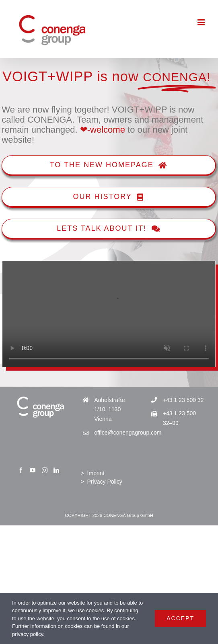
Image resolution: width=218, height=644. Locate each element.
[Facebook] (21, 470)
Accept (180, 618)
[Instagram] (45, 470)
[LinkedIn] (56, 470)
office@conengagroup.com (116, 433)
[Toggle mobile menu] (202, 22)
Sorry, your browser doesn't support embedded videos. (109, 314)
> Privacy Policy (102, 482)
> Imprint (93, 473)
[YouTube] (33, 470)
